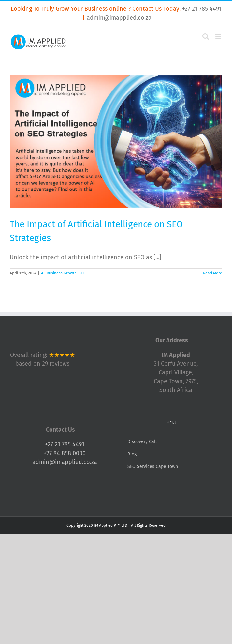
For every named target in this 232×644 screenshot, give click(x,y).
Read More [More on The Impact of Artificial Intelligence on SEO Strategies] (213, 273)
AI (43, 273)
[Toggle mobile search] (206, 36)
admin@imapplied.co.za (119, 18)
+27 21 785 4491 (202, 9)
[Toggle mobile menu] (219, 36)
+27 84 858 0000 (65, 453)
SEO (82, 273)
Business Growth (62, 273)
